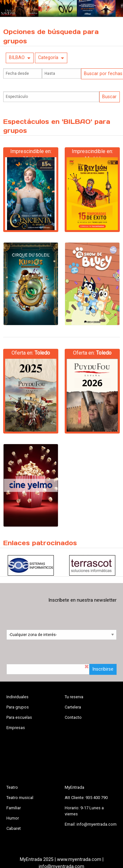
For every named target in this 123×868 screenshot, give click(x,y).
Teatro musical (20, 798)
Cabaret (14, 828)
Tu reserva (74, 697)
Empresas (16, 728)
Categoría (48, 58)
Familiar (14, 808)
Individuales (17, 697)
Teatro (12, 787)
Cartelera (73, 707)
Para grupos (18, 707)
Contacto (73, 717)
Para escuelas (19, 717)
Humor (13, 818)
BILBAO (17, 58)
